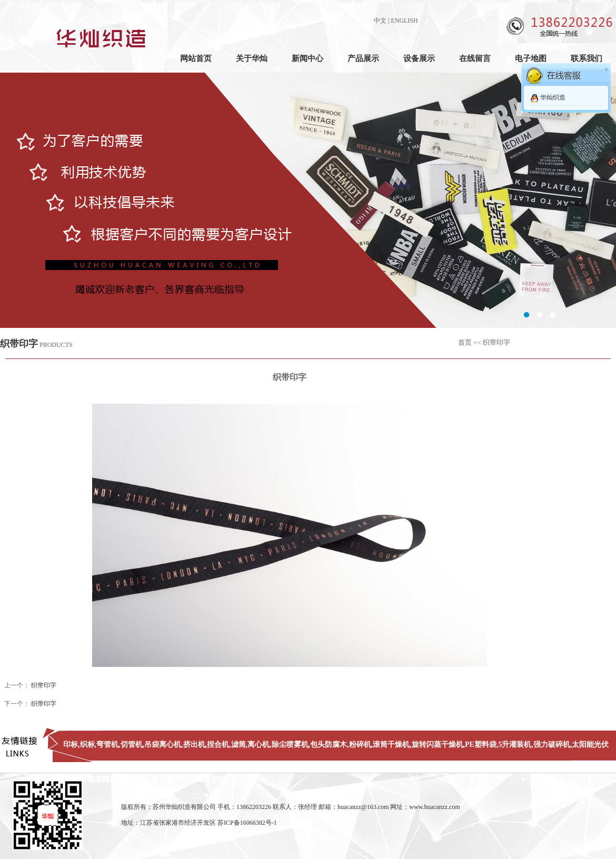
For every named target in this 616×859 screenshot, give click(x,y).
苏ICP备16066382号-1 (247, 823)
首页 (465, 342)
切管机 (132, 745)
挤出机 (194, 745)
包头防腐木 (329, 745)
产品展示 (363, 58)
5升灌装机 (515, 745)
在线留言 (475, 58)
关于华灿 (252, 58)
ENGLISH (404, 21)
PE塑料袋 (481, 745)
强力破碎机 (552, 745)
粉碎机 (360, 745)
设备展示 (419, 58)
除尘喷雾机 (290, 745)
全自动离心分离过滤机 (188, 779)
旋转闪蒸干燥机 (438, 745)
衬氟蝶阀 (95, 779)
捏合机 (218, 745)
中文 (380, 21)
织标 (87, 745)
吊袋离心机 (163, 745)
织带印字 (44, 685)
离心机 (259, 745)
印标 (71, 745)
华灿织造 (553, 97)
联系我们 (587, 58)
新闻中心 (307, 58)
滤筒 (239, 745)
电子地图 (531, 58)
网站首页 (196, 58)
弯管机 (107, 745)
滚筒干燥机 (391, 745)
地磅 (118, 779)
